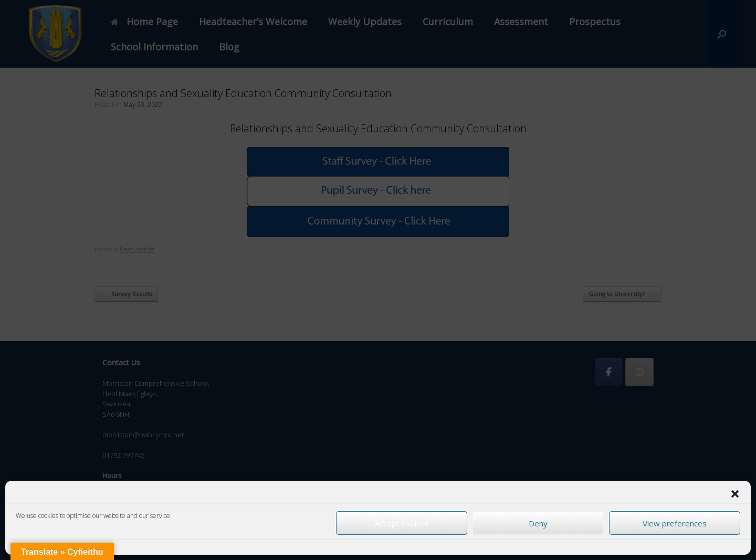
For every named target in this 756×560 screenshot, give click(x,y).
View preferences (675, 523)
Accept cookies (402, 523)
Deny (538, 523)
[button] (735, 494)
